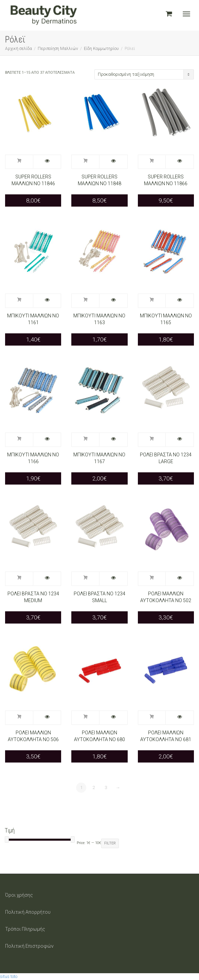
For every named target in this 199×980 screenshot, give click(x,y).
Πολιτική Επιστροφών (29, 946)
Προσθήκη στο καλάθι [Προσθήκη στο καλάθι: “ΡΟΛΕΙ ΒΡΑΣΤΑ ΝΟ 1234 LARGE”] (152, 440)
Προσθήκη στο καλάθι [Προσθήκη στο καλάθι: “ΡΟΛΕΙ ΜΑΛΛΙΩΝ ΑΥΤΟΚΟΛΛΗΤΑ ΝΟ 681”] (152, 718)
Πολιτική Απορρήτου (28, 912)
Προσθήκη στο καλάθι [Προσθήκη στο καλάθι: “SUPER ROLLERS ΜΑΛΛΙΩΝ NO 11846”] (19, 162)
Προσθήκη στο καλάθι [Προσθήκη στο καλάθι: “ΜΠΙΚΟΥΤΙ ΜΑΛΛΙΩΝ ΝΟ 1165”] (152, 301)
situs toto (9, 976)
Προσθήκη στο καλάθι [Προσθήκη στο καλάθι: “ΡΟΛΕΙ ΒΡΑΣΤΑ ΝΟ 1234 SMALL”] (86, 579)
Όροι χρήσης (19, 895)
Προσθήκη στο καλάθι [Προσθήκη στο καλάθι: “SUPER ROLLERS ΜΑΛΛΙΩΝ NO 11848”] (86, 162)
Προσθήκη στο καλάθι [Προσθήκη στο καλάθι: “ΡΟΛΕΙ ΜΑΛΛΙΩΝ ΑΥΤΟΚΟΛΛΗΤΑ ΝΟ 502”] (152, 579)
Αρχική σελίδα (19, 49)
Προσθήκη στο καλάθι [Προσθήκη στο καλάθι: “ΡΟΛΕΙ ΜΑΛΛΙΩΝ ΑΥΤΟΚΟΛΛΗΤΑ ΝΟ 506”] (19, 718)
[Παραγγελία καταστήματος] (144, 74)
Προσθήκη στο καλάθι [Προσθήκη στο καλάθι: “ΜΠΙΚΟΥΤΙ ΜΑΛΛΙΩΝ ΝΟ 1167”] (86, 440)
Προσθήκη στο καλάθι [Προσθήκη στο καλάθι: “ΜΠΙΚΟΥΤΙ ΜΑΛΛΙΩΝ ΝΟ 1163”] (86, 301)
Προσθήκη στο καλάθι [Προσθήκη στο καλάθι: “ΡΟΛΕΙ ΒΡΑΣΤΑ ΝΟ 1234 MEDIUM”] (19, 579)
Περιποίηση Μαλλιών (58, 49)
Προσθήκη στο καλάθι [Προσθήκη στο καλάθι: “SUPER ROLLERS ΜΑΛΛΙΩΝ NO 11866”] (152, 162)
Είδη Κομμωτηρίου (101, 49)
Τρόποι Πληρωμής (25, 929)
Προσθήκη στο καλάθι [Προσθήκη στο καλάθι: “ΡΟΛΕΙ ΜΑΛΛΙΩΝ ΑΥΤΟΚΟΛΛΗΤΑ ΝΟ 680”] (86, 718)
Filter (110, 843)
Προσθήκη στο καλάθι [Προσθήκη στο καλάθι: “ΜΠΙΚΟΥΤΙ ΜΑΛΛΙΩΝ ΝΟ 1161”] (19, 301)
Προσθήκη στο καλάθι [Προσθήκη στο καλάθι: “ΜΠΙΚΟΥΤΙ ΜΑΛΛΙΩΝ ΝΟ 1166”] (19, 440)
